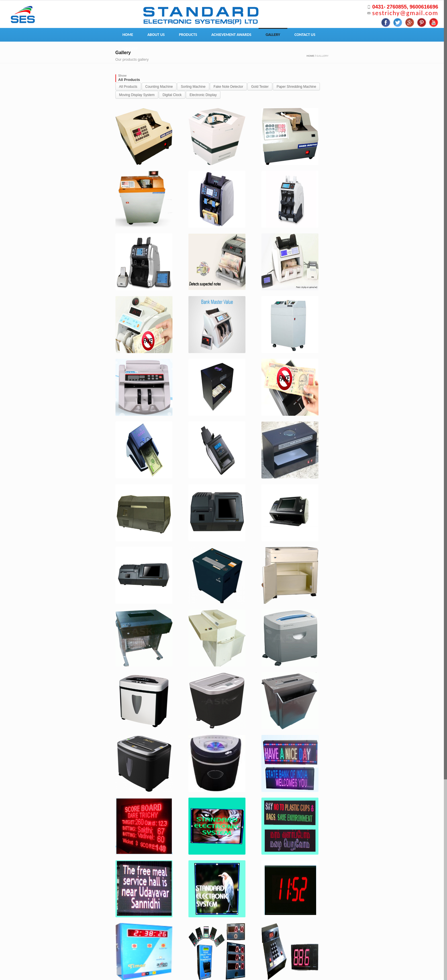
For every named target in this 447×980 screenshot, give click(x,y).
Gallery (273, 35)
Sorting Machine (193, 87)
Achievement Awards (231, 35)
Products (188, 35)
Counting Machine (159, 87)
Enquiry (130, 49)
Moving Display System (137, 95)
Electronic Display (203, 95)
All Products (128, 87)
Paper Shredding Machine (296, 87)
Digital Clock (172, 95)
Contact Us (305, 35)
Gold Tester (260, 87)
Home (128, 35)
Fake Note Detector (228, 87)
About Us (156, 35)
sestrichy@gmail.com (405, 13)
